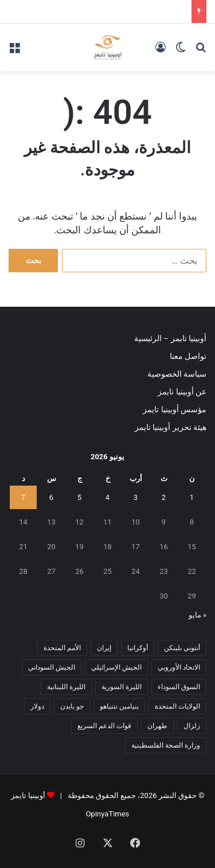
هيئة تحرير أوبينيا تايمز (171, 427)
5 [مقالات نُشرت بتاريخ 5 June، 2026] (79, 497)
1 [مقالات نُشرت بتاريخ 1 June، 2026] (192, 497)
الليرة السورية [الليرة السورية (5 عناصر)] (122, 687)
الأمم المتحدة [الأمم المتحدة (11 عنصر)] (62, 648)
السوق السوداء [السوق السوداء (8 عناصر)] (179, 687)
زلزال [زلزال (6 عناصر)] (192, 726)
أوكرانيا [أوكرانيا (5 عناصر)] (138, 648)
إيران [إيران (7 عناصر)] (104, 648)
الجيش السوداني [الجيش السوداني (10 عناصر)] (52, 667)
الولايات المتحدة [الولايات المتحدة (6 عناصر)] (177, 706)
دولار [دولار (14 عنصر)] (37, 706)
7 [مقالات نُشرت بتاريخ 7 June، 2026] (23, 497)
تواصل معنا (188, 356)
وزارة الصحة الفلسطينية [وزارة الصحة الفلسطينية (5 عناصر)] (166, 745)
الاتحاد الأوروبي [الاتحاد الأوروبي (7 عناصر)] (179, 667)
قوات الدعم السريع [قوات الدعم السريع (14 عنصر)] (104, 726)
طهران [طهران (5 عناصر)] (157, 726)
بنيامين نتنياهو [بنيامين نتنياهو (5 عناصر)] (119, 706)
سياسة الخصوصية (177, 374)
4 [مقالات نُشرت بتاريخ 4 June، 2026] (107, 497)
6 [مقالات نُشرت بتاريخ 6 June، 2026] (51, 497)
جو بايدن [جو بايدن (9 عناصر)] (72, 706)
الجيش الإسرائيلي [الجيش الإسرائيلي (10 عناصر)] (116, 667)
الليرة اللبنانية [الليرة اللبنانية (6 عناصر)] (66, 687)
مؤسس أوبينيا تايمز (175, 409)
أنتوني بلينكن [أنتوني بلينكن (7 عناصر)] (182, 648)
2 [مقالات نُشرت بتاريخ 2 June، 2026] (164, 497)
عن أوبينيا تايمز (182, 392)
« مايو (198, 615)
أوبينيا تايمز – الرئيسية (170, 338)
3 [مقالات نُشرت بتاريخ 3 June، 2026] (136, 497)
